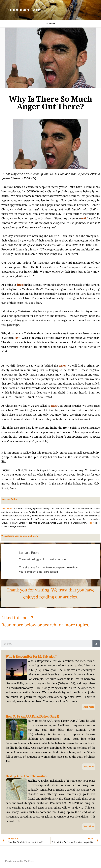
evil (83, 218)
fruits (20, 285)
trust (54, 406)
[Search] (96, 644)
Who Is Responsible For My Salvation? (31, 657)
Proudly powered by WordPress (20, 861)
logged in (40, 559)
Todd (90, 523)
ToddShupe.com (23, 10)
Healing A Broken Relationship (26, 776)
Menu (51, 24)
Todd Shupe (7, 509)
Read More (89, 707)
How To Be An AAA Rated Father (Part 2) (32, 716)
